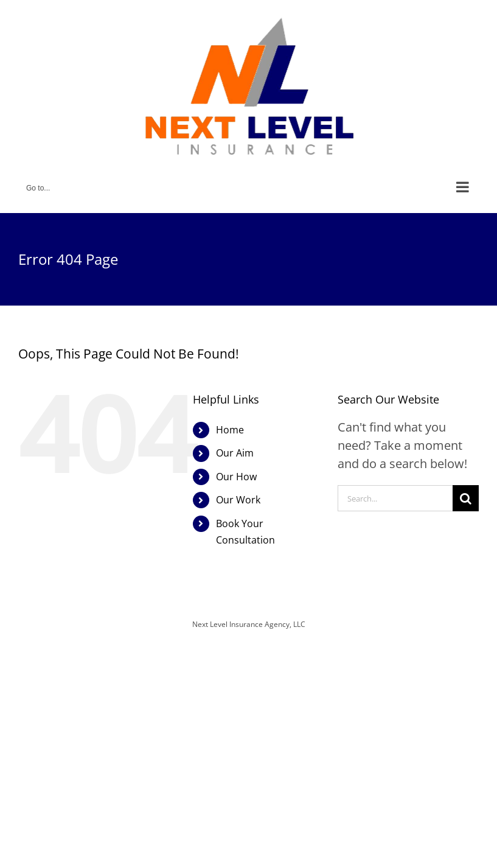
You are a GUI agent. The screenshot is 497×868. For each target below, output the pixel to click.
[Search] (466, 498)
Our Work (238, 500)
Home (230, 430)
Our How (236, 477)
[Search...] (395, 498)
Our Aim (235, 453)
